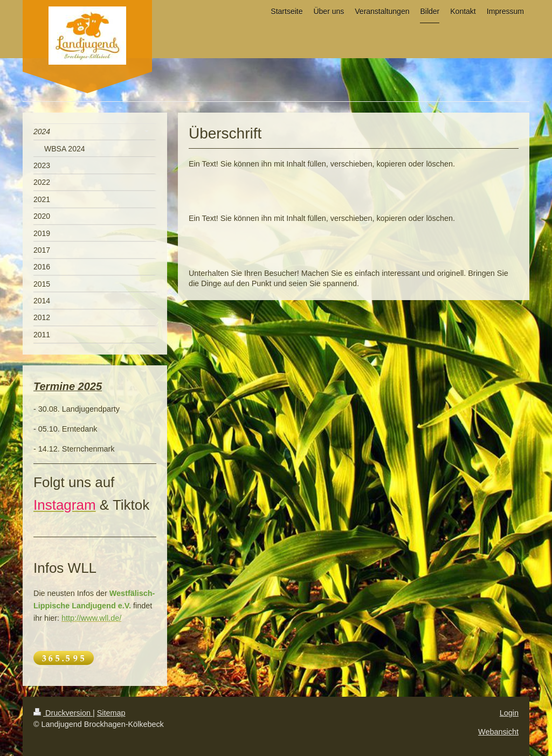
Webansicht (498, 732)
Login (509, 713)
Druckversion (63, 713)
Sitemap (111, 713)
